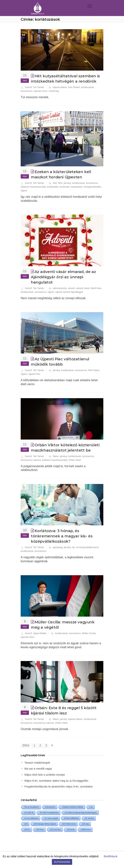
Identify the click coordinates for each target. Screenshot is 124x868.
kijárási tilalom (60, 87)
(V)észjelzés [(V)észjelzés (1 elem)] (50, 807)
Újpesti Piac (34, 374)
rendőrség (54, 91)
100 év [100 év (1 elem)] (27, 830)
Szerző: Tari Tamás (34, 87)
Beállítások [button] (111, 856)
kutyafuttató (76, 187)
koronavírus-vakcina (31, 460)
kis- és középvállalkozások (85, 547)
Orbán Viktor (75, 460)
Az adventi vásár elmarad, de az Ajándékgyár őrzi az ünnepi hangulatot (63, 277)
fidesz (56, 456)
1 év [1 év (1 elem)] (91, 807)
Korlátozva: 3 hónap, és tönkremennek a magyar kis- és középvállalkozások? (62, 536)
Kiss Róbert (74, 87)
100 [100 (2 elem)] (26, 824)
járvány (67, 183)
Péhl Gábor (94, 370)
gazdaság (58, 547)
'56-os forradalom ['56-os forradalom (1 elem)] (32, 807)
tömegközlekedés (92, 187)
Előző (26, 745)
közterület (64, 187)
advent (71, 288)
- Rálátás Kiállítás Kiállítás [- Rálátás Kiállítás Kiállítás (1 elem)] (72, 807)
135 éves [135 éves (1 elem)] (71, 830)
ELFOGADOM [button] (62, 862)
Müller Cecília (89, 633)
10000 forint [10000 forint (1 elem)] (86, 830)
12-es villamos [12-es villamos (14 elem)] (31, 818)
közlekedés (53, 187)
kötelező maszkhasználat (33, 187)
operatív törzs (40, 91)
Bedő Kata (96, 288)
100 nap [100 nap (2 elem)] (85, 824)
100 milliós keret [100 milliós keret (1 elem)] (69, 824)
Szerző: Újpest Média (36, 633)
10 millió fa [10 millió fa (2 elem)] (29, 813)
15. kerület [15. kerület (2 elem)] (89, 818)
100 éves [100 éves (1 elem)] (40, 830)
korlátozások (87, 87)
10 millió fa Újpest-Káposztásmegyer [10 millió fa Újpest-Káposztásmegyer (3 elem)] (81, 812)
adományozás (60, 288)
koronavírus (27, 91)
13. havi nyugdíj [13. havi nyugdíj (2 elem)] (51, 818)
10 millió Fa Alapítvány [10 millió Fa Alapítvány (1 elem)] (49, 813)
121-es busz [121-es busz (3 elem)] (55, 829)
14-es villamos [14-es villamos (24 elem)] (71, 818)
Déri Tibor (58, 183)
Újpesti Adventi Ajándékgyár (69, 292)
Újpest (24, 191)
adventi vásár (83, 288)
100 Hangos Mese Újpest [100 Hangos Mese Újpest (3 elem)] (45, 824)
